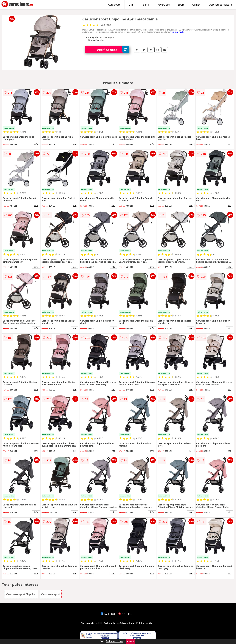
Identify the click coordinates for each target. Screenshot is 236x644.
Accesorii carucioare (221, 5)
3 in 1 (146, 5)
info (36, 144)
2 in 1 (132, 5)
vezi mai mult (177, 32)
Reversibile (164, 5)
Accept (130, 641)
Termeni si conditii (91, 623)
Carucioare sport (51, 594)
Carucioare (114, 5)
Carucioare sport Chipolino (21, 594)
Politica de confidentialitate (119, 623)
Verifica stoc (113, 50)
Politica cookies (145, 623)
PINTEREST (126, 614)
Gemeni (197, 5)
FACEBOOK (109, 614)
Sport (181, 5)
